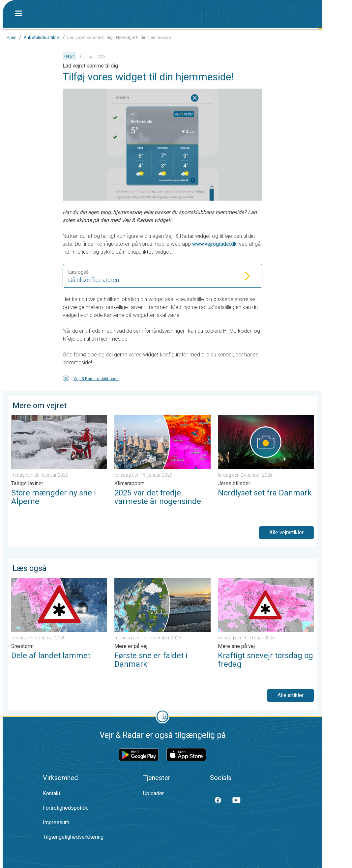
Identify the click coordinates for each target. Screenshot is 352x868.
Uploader (153, 793)
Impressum (56, 822)
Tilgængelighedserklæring (73, 837)
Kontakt (52, 793)
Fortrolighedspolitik (65, 808)
